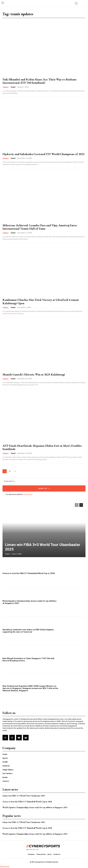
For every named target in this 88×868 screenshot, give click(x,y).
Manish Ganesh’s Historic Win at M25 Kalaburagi (34, 374)
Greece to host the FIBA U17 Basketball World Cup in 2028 (29, 573)
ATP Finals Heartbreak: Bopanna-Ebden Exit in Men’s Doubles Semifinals (42, 447)
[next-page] (15, 471)
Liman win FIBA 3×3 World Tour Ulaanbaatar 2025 (24, 796)
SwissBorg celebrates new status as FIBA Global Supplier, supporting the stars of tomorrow (28, 631)
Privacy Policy (27, 494)
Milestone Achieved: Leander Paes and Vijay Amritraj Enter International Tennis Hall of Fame (40, 227)
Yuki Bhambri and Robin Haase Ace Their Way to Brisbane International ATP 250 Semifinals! (40, 81)
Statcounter (5, 867)
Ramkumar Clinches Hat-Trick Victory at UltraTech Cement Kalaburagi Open (41, 301)
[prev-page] (77, 505)
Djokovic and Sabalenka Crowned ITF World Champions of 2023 (43, 154)
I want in (44, 488)
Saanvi (13, 87)
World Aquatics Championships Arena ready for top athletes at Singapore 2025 (35, 807)
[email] (44, 481)
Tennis (5, 87)
